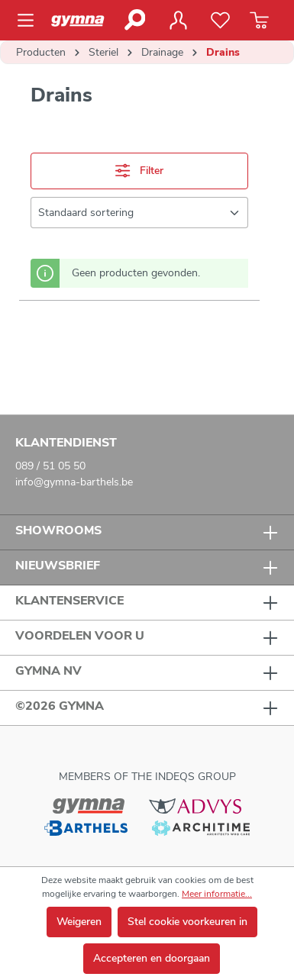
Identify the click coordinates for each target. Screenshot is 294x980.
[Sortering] (139, 213)
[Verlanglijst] (220, 21)
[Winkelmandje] (259, 21)
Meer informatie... (217, 894)
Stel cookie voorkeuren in (187, 922)
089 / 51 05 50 (50, 466)
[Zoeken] (134, 20)
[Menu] (30, 21)
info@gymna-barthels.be (74, 482)
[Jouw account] (178, 21)
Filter (139, 171)
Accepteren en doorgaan (152, 958)
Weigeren (79, 922)
